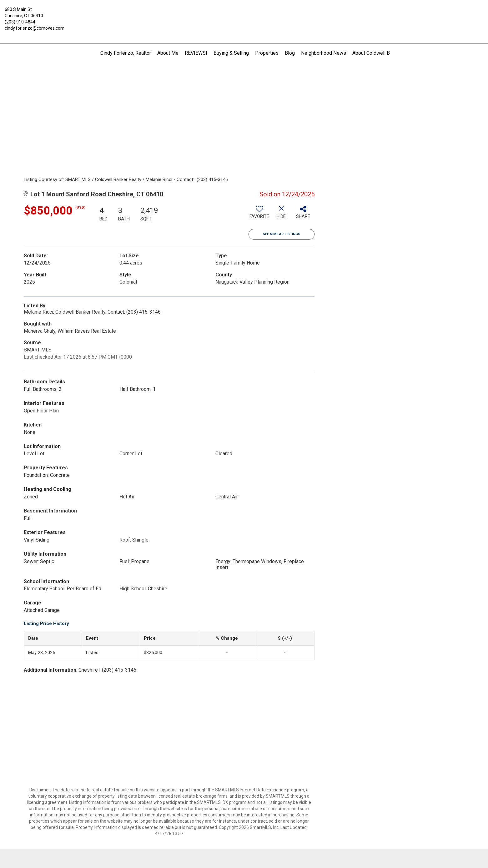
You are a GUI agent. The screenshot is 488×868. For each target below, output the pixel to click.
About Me (168, 53)
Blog (290, 53)
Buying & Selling (231, 53)
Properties (267, 53)
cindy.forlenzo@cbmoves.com (35, 28)
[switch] (259, 214)
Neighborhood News (324, 53)
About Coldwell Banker (377, 53)
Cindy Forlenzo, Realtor (126, 53)
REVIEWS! (196, 53)
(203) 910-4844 (20, 22)
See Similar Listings (282, 234)
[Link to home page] (244, 14)
